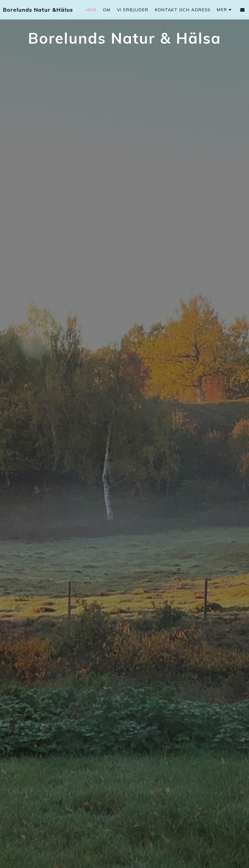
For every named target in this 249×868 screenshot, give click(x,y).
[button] (242, 10)
